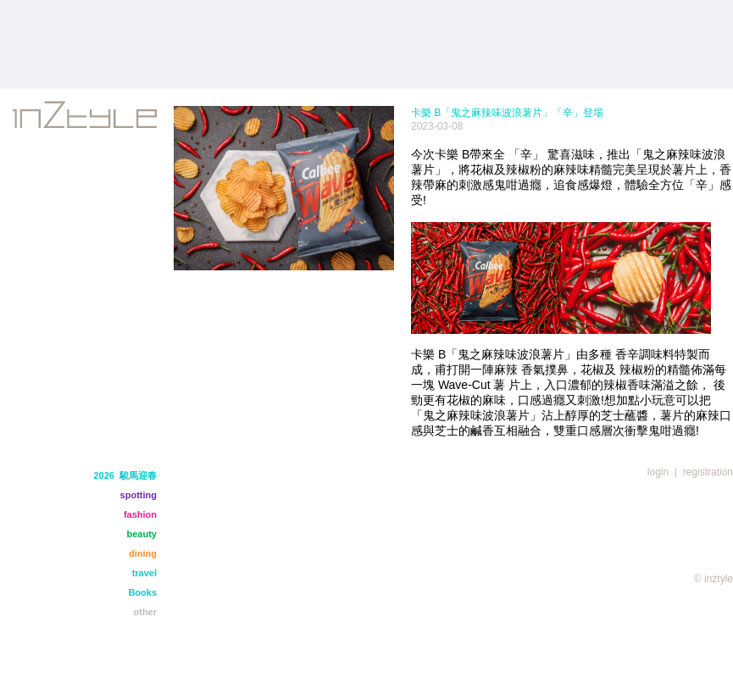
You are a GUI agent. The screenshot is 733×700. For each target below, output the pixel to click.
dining (143, 553)
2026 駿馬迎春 (125, 475)
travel (144, 573)
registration (708, 472)
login (658, 472)
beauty (142, 534)
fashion (140, 514)
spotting (139, 495)
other (146, 612)
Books (142, 592)
